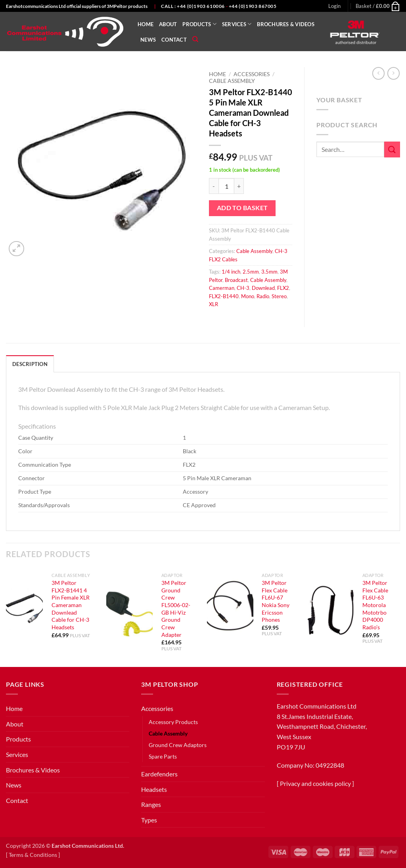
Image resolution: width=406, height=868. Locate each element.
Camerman (222, 288)
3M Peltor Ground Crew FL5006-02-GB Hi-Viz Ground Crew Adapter (176, 609)
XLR (214, 304)
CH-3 (243, 288)
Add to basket (242, 208)
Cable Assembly (232, 81)
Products (199, 24)
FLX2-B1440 (224, 296)
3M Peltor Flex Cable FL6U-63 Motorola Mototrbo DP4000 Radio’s (375, 605)
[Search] (195, 39)
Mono (248, 296)
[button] (334, 6)
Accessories (252, 74)
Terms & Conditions (33, 855)
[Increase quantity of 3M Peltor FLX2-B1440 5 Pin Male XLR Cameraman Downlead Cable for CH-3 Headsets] (239, 186)
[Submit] (392, 149)
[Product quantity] (226, 186)
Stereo (279, 296)
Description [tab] (30, 364)
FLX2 (283, 288)
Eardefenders (159, 774)
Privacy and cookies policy (315, 783)
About (168, 24)
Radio (263, 296)
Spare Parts (163, 756)
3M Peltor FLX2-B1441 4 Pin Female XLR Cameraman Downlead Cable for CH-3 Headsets (71, 605)
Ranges (151, 804)
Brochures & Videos (286, 24)
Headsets (154, 789)
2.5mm (251, 272)
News (148, 40)
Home (146, 24)
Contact (174, 40)
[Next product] (378, 73)
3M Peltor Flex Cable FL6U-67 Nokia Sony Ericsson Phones (276, 601)
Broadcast (236, 280)
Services (237, 24)
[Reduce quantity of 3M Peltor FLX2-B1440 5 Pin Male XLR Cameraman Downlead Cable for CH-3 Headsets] (214, 186)
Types (149, 820)
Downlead (263, 288)
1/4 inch (231, 272)
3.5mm (269, 272)
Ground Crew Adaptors (178, 745)
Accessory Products (173, 722)
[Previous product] (394, 73)
